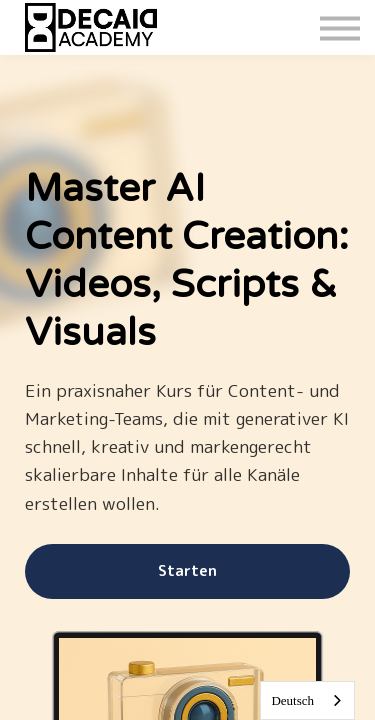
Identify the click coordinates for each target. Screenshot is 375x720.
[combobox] (307, 700)
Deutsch (292, 700)
